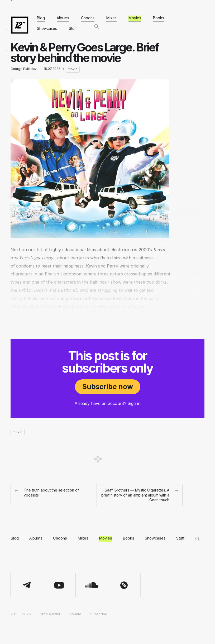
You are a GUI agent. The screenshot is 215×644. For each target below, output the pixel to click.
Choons (88, 18)
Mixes (111, 18)
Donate (75, 614)
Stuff (73, 28)
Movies (135, 18)
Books (159, 18)
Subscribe (99, 614)
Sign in (134, 403)
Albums (63, 18)
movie (73, 69)
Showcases (47, 28)
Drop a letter (50, 614)
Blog (41, 18)
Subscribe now (108, 387)
